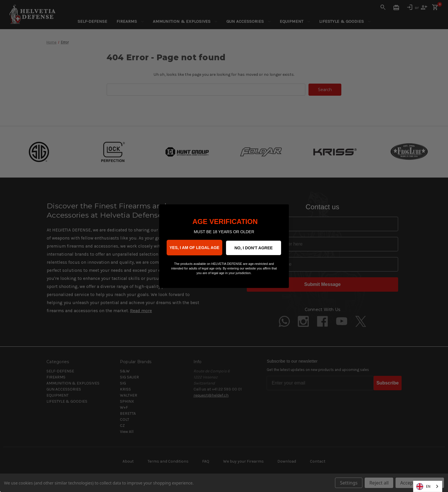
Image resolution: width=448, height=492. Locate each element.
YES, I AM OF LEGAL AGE (194, 248)
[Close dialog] (282, 212)
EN (423, 487)
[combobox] (428, 486)
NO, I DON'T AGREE (254, 248)
